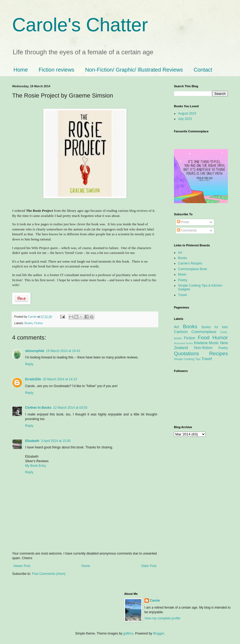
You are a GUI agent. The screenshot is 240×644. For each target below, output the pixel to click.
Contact (203, 70)
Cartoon (181, 332)
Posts (183, 222)
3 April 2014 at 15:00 (56, 441)
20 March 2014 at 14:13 (60, 379)
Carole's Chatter (80, 25)
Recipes (219, 353)
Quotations (186, 353)
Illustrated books (184, 343)
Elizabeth (32, 441)
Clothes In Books (38, 408)
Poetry (183, 280)
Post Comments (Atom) (49, 574)
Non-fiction (203, 348)
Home (21, 70)
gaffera (128, 633)
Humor (220, 338)
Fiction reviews (56, 70)
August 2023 (187, 113)
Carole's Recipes (190, 263)
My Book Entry (36, 466)
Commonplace (204, 332)
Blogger (159, 633)
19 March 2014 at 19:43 (63, 351)
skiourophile (35, 351)
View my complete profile (162, 618)
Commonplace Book (193, 269)
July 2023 (185, 119)
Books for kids (215, 327)
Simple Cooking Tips (187, 359)
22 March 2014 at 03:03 (70, 408)
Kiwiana (201, 343)
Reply (29, 364)
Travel (182, 295)
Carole (33, 317)
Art (180, 253)
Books (29, 323)
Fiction (39, 323)
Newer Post (22, 566)
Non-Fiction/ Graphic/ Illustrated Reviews (134, 70)
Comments (187, 230)
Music (182, 274)
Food (204, 338)
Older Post (149, 566)
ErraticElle (33, 379)
